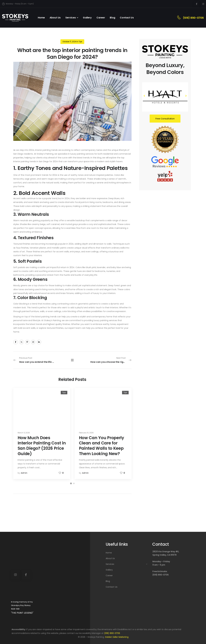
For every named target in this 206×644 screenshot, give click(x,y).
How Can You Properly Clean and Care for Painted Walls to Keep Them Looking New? (102, 446)
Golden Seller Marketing (117, 637)
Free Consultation (165, 119)
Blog (112, 18)
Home (41, 18)
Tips (80, 42)
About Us (55, 18)
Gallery (87, 18)
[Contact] (180, 18)
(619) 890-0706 (193, 18)
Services (71, 18)
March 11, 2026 (24, 433)
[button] (186, 96)
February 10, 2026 (86, 433)
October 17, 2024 (69, 42)
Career (101, 18)
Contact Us (127, 18)
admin (24, 473)
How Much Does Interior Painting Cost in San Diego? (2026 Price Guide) (42, 446)
